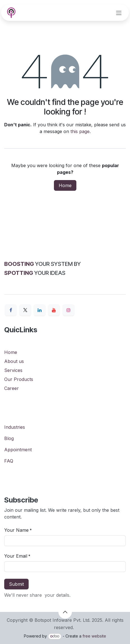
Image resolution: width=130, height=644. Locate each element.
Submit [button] (16, 584)
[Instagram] (69, 310)
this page (80, 131)
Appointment (18, 450)
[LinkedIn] (40, 310)
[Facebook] (11, 310)
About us (14, 361)
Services (13, 370)
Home (65, 185)
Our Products (19, 379)
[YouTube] (54, 310)
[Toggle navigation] (119, 13)
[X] (25, 310)
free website (94, 636)
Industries (15, 427)
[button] (65, 612)
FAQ (9, 461)
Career (12, 388)
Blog (9, 438)
